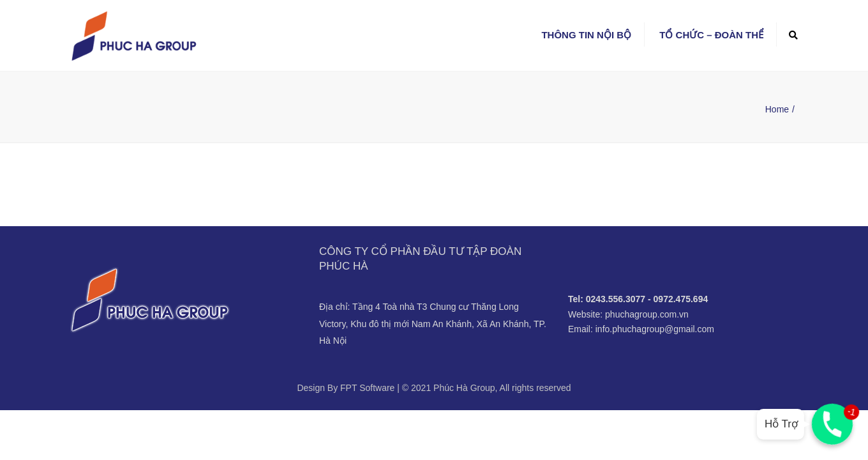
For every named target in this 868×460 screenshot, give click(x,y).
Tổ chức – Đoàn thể (711, 35)
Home (777, 109)
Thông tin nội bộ (586, 35)
